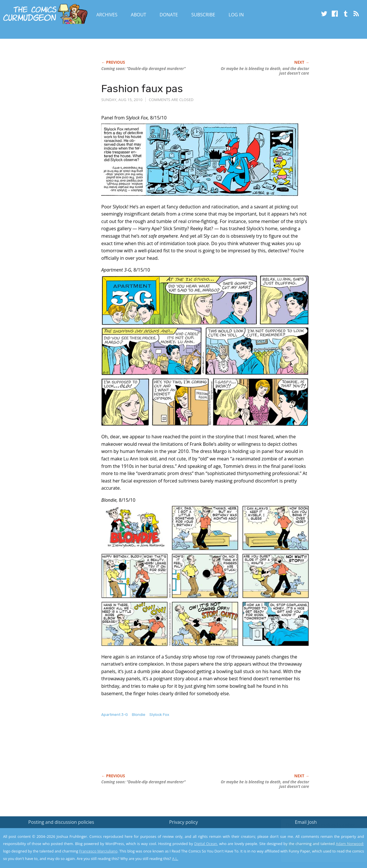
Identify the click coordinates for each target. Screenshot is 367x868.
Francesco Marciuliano (98, 851)
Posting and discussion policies (61, 822)
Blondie (139, 715)
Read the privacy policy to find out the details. (316, 832)
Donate (169, 15)
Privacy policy (183, 822)
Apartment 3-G (115, 715)
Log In (236, 15)
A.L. (175, 859)
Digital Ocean (206, 844)
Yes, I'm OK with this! (318, 847)
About (138, 15)
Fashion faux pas (142, 89)
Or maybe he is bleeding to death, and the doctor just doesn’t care (265, 71)
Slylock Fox (159, 715)
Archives (107, 15)
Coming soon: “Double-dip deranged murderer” (143, 69)
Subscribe (203, 15)
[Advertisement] (206, 751)
